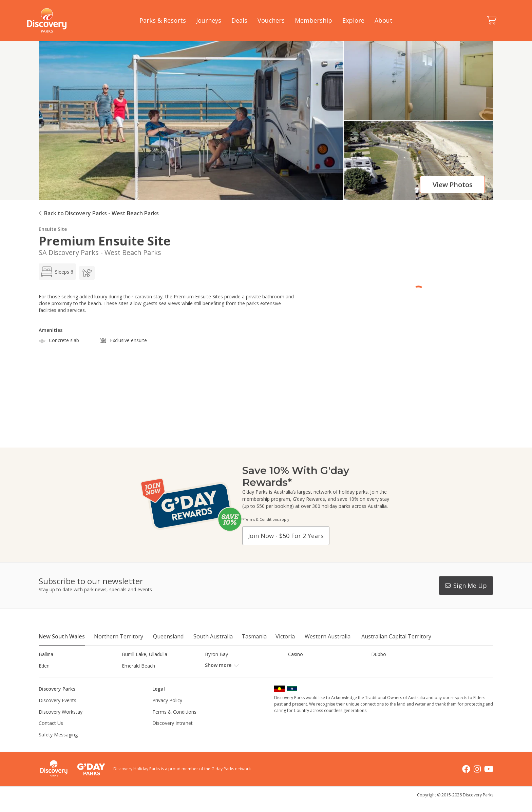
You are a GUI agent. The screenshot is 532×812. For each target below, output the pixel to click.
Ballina (46, 654)
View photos (453, 185)
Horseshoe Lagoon (60, 677)
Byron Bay (216, 654)
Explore (353, 20)
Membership (313, 20)
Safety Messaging (58, 746)
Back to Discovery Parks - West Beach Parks (101, 213)
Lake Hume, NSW (224, 677)
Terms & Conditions (174, 723)
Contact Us (51, 735)
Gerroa (296, 666)
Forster (213, 666)
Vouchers (271, 20)
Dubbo (379, 654)
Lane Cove (300, 677)
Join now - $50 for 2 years (286, 536)
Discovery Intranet (173, 735)
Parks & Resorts (163, 20)
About (384, 20)
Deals (239, 20)
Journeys (209, 20)
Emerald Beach (138, 666)
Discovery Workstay (61, 723)
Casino (296, 654)
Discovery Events (58, 712)
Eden (44, 666)
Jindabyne (132, 677)
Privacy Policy (167, 712)
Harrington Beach (391, 666)
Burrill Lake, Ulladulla (145, 654)
